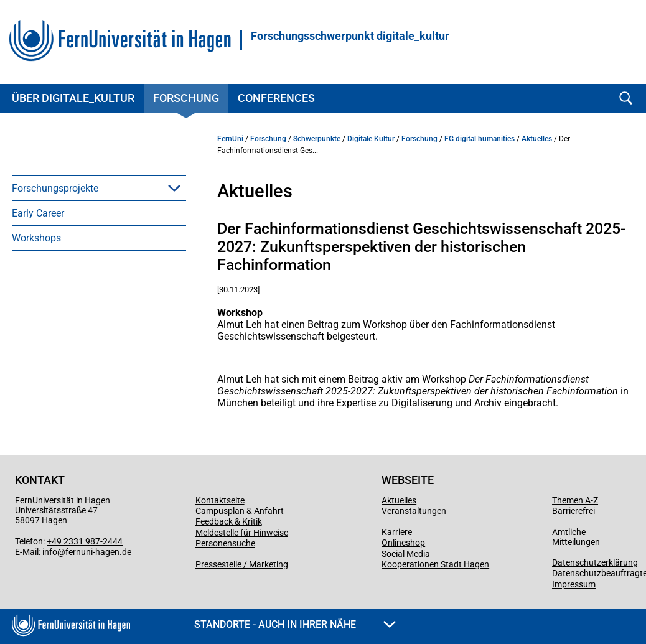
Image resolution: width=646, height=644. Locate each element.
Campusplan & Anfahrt (240, 511)
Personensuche (225, 543)
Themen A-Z (575, 500)
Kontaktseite (220, 500)
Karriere (397, 532)
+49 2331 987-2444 (85, 541)
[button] (174, 188)
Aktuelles (537, 139)
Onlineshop (403, 543)
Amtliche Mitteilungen (576, 537)
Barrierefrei (573, 511)
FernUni (230, 139)
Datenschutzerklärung (595, 562)
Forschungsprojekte (55, 188)
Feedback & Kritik (229, 521)
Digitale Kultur (371, 139)
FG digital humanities (480, 139)
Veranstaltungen (414, 511)
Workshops (36, 238)
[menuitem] (99, 188)
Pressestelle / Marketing (242, 564)
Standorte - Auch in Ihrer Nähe (295, 624)
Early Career (38, 213)
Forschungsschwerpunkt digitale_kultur (350, 36)
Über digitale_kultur (73, 98)
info (50, 552)
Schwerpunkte (317, 139)
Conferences (276, 98)
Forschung (186, 98)
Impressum (574, 584)
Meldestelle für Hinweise (242, 533)
